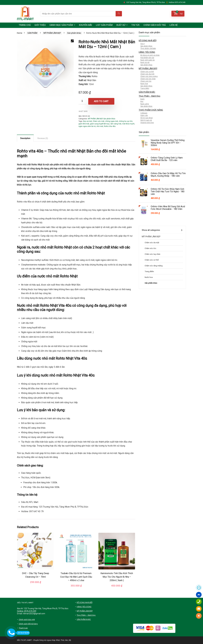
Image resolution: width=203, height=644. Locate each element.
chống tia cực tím (126, 121)
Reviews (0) (43, 138)
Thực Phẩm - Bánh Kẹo (150, 96)
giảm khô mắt (84, 124)
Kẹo (142, 102)
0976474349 (23, 633)
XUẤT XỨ (121, 25)
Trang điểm (145, 88)
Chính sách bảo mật (27, 620)
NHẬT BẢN (83, 111)
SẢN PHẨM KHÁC (147, 92)
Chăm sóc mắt (99, 121)
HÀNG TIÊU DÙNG (147, 52)
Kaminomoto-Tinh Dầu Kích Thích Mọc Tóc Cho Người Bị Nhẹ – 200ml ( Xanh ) (117, 577)
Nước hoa (144, 84)
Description (25, 138)
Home (20, 33)
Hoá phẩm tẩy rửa (147, 58)
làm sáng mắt (116, 124)
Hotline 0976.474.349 (177, 2)
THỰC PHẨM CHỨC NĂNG (151, 110)
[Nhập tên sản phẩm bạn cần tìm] (119, 14)
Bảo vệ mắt (88, 121)
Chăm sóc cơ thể (147, 72)
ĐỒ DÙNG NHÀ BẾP (148, 41)
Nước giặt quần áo (148, 60)
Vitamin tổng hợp (147, 123)
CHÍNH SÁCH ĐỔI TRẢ (155, 25)
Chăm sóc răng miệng (149, 76)
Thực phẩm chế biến (148, 48)
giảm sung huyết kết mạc (100, 124)
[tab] (25, 138)
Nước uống (145, 104)
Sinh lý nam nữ (146, 120)
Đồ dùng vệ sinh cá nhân (150, 55)
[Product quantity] (82, 101)
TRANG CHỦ (25, 25)
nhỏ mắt (100, 126)
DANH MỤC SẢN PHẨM (61, 25)
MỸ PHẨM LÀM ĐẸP (52, 33)
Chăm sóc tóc (146, 81)
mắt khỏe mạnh (128, 124)
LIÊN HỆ (174, 25)
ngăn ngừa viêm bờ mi (87, 126)
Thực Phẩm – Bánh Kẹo (86, 615)
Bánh (142, 99)
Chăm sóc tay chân (148, 79)
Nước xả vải (145, 62)
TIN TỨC (136, 25)
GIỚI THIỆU (40, 25)
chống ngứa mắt (112, 121)
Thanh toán (23, 628)
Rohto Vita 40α (110, 126)
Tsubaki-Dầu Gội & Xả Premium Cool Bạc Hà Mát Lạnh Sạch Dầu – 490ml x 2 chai (76, 577)
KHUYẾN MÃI (85, 25)
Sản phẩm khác (74, 33)
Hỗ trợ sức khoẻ (146, 118)
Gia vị (143, 44)
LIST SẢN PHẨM (104, 25)
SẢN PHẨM (32, 33)
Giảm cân (144, 115)
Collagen (144, 113)
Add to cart (101, 101)
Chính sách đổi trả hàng (28, 624)
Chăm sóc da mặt (147, 74)
